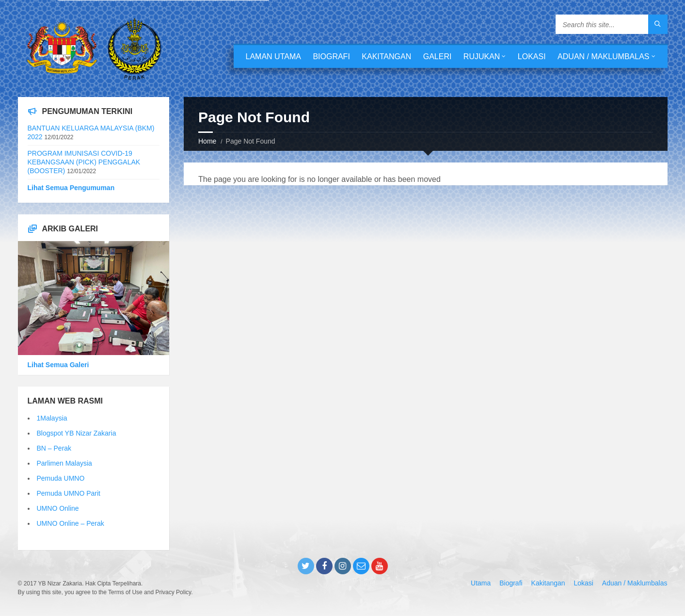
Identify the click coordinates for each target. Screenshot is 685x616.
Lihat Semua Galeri (58, 365)
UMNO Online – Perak (71, 523)
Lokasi (532, 57)
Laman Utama (273, 57)
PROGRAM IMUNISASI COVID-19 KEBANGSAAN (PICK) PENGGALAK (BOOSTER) (84, 162)
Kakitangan (386, 57)
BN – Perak (54, 448)
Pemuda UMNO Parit (69, 493)
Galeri (438, 57)
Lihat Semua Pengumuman (71, 188)
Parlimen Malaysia (64, 463)
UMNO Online (58, 508)
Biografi (331, 57)
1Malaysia (52, 418)
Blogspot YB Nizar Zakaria (77, 433)
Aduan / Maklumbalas (603, 57)
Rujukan (482, 57)
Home (207, 141)
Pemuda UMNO (61, 478)
